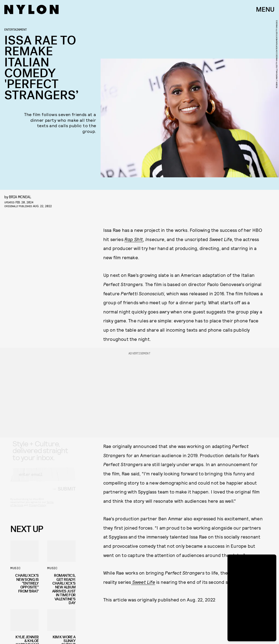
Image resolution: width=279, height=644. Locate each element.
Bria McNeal (20, 197)
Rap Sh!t (134, 239)
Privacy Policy (38, 510)
